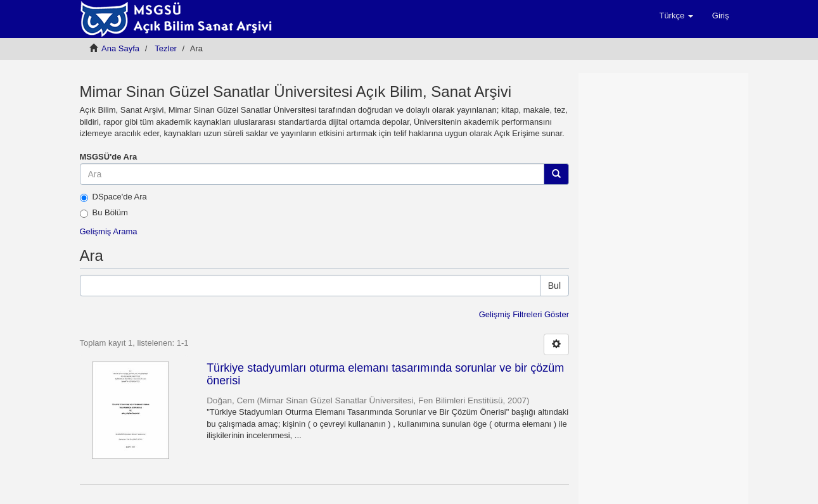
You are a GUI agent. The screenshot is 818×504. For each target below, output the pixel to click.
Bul (554, 286)
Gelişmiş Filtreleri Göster (524, 314)
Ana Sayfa (120, 48)
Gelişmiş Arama (109, 231)
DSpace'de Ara (113, 197)
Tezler (166, 48)
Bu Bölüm (104, 213)
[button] (676, 16)
